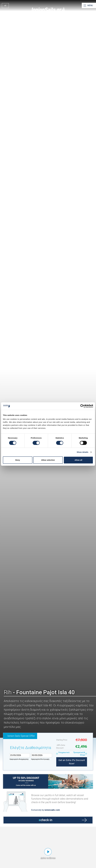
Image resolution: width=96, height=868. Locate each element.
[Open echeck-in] (48, 808)
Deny (18, 460)
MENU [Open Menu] (90, 5)
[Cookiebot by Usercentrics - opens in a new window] (82, 406)
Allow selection (48, 460)
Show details (83, 452)
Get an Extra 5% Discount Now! (72, 762)
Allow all (78, 460)
